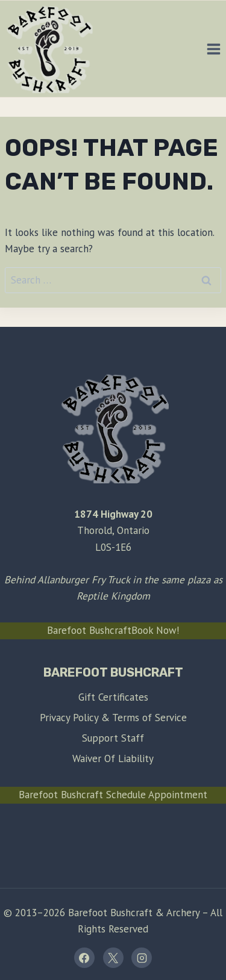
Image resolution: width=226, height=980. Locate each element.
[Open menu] (213, 49)
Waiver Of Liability (113, 758)
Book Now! (155, 630)
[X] (113, 958)
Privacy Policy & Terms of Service (113, 718)
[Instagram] (142, 958)
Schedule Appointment (157, 795)
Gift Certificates (113, 697)
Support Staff (113, 738)
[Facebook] (84, 958)
